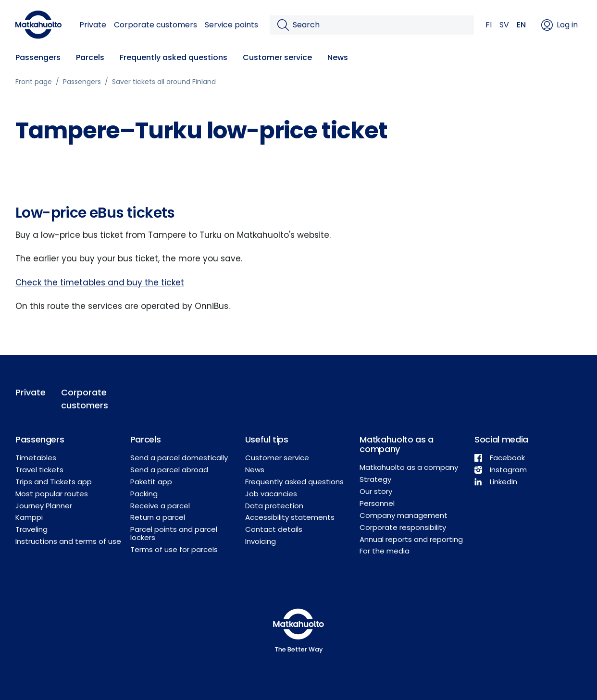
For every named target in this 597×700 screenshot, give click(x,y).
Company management (404, 515)
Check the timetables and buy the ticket (100, 282)
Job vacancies (271, 494)
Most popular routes (52, 494)
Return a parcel (158, 517)
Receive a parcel (160, 506)
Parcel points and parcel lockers (174, 533)
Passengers (38, 57)
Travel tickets (39, 470)
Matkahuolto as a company (409, 467)
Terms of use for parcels (174, 549)
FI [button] (489, 25)
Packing (144, 494)
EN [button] (521, 25)
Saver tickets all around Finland (164, 82)
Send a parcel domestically (179, 458)
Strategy (375, 479)
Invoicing (261, 541)
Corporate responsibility (403, 527)
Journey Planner (44, 506)
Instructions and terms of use (68, 541)
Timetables (36, 458)
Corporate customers (155, 25)
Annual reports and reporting (411, 539)
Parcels (90, 57)
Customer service (277, 57)
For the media (385, 551)
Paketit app (151, 482)
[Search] (379, 25)
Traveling (31, 529)
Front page (34, 82)
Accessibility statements (290, 517)
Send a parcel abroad (169, 470)
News (338, 57)
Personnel (377, 503)
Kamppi (29, 517)
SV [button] (504, 25)
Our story (376, 491)
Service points (231, 25)
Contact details (274, 529)
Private (93, 25)
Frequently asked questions (174, 57)
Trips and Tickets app (54, 482)
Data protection (274, 506)
